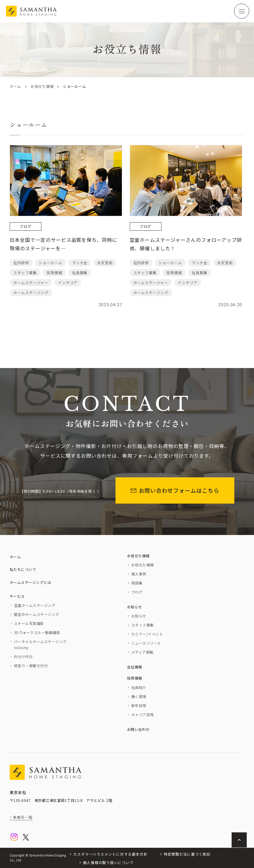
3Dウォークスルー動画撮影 (37, 632)
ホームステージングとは (30, 582)
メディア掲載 (142, 652)
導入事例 (139, 574)
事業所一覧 (23, 817)
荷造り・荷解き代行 (31, 666)
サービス (17, 596)
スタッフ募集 (143, 625)
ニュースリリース (146, 643)
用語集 (137, 583)
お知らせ (135, 607)
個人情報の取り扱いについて (108, 862)
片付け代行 (23, 657)
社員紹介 (139, 687)
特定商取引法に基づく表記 (187, 854)
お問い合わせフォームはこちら (175, 490)
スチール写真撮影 (29, 623)
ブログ (137, 592)
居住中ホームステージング (37, 614)
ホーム (15, 86)
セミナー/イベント (147, 634)
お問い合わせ (138, 729)
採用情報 (135, 678)
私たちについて (23, 569)
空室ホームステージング (35, 605)
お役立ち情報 (42, 86)
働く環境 (139, 696)
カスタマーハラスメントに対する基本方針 (110, 854)
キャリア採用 (143, 714)
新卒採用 (139, 705)
